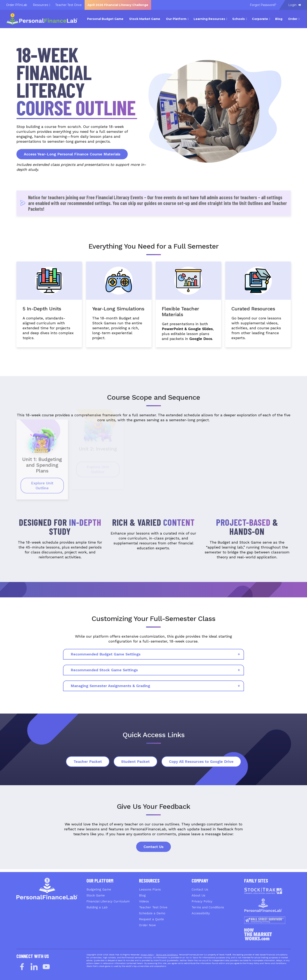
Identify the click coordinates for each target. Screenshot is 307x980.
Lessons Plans (150, 889)
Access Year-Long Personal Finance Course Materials (72, 154)
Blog (142, 895)
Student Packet (135, 761)
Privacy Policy (202, 901)
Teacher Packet (88, 761)
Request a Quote (151, 919)
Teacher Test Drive (153, 907)
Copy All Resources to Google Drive (201, 761)
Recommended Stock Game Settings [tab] (104, 670)
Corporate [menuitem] (260, 19)
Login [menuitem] (295, 5)
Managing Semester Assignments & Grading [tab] (110, 686)
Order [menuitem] (293, 19)
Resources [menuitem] (40, 5)
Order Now (147, 925)
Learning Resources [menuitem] (209, 19)
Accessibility (201, 913)
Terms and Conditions (208, 907)
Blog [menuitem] (279, 19)
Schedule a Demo (152, 913)
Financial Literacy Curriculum (108, 901)
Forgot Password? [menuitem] (263, 5)
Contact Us (153, 847)
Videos (144, 901)
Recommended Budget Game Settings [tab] (106, 654)
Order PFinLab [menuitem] (17, 5)
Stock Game (96, 895)
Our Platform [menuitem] (176, 19)
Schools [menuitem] (239, 19)
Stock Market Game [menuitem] (145, 19)
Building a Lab (97, 907)
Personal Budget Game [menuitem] (105, 19)
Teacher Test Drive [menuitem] (68, 5)
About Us (198, 895)
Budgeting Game (99, 889)
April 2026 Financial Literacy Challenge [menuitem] (118, 5)
